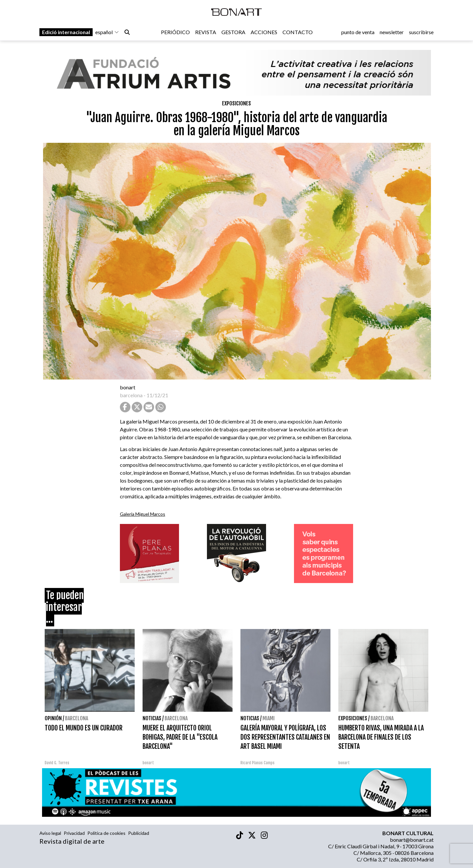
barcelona (131, 395)
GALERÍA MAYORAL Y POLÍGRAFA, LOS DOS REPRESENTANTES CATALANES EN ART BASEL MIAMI (285, 737)
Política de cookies (106, 833)
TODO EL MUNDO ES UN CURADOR (84, 728)
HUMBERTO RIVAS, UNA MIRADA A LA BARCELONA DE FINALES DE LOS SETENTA (381, 737)
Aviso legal (50, 833)
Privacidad (74, 833)
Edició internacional (66, 33)
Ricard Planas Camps (258, 763)
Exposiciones (236, 103)
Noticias (152, 718)
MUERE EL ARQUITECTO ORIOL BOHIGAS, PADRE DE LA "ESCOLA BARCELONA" (180, 737)
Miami (269, 718)
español (107, 33)
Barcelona (77, 718)
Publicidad (139, 833)
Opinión (53, 718)
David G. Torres (57, 763)
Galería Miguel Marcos (143, 514)
